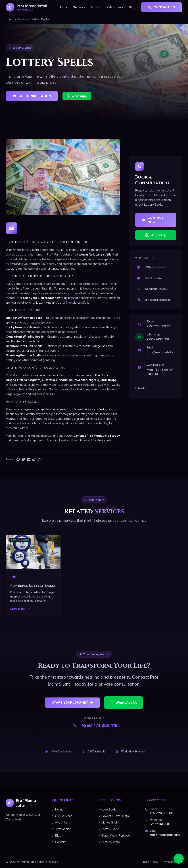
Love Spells (107, 809)
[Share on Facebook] (18, 459)
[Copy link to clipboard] (40, 459)
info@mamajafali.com (165, 835)
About (95, 7)
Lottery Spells (109, 829)
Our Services (62, 816)
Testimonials (114, 7)
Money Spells (109, 822)
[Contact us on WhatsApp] (179, 859)
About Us (60, 822)
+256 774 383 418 (159, 326)
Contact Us (162, 7)
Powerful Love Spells (114, 816)
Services (79, 7)
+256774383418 (158, 339)
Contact (59, 842)
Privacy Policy (150, 862)
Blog (132, 7)
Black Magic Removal (114, 835)
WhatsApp (77, 96)
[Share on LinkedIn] (29, 459)
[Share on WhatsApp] (34, 459)
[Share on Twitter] (24, 459)
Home (63, 7)
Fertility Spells (109, 842)
